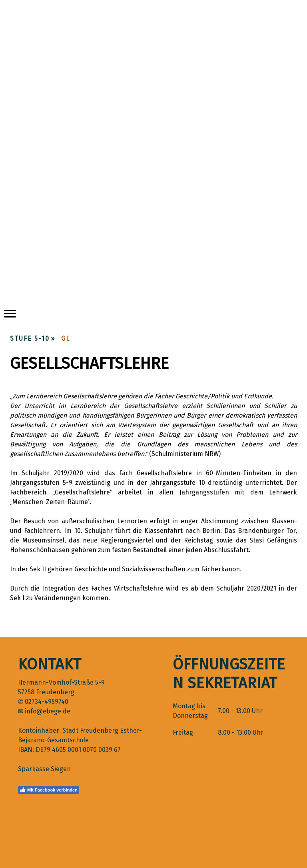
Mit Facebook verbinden (49, 790)
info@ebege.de (48, 711)
